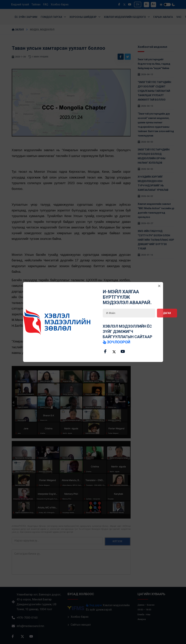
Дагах (167, 313)
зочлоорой (116, 342)
